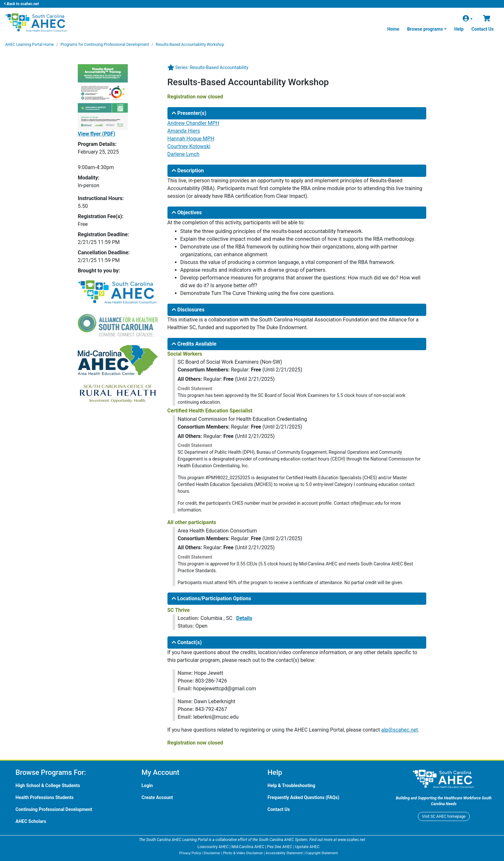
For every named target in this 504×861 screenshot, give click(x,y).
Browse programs (425, 29)
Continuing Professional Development (54, 809)
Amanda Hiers (184, 131)
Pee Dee (280, 847)
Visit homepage (444, 816)
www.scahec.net (351, 840)
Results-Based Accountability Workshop (190, 45)
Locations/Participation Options (212, 598)
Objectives (187, 213)
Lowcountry (213, 847)
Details (244, 618)
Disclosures (188, 310)
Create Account (157, 797)
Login (147, 785)
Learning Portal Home (30, 45)
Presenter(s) (189, 113)
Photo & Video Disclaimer (243, 853)
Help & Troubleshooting (291, 785)
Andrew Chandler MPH (193, 123)
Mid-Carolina (248, 847)
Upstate (307, 847)
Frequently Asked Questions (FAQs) (303, 797)
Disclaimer (212, 853)
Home (393, 29)
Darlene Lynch (183, 154)
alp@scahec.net (400, 730)
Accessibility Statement (284, 853)
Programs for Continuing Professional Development (105, 45)
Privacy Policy (190, 853)
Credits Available (194, 344)
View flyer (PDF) (96, 134)
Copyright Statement (321, 853)
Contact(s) (187, 642)
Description (188, 171)
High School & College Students (48, 785)
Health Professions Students (45, 797)
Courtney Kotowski (189, 146)
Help (459, 29)
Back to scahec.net (21, 4)
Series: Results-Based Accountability (212, 67)
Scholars (31, 821)
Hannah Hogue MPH (191, 139)
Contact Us (483, 29)
